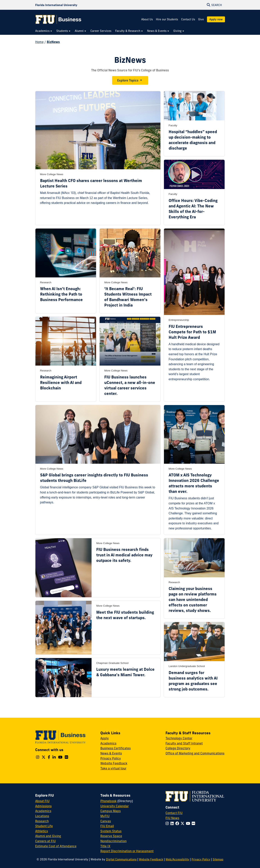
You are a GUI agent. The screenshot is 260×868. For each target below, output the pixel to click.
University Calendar (115, 806)
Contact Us (188, 19)
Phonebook (108, 801)
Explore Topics (128, 80)
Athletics (42, 831)
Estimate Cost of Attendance (56, 846)
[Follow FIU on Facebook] (178, 823)
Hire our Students (167, 19)
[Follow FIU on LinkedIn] (173, 823)
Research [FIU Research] (42, 821)
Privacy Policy (111, 758)
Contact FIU (174, 813)
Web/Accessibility (177, 859)
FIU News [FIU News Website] (172, 818)
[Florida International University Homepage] (56, 5)
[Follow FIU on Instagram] (168, 823)
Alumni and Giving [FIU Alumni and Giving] (48, 836)
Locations (42, 816)
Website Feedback (114, 763)
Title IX (105, 846)
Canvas (106, 821)
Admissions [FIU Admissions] (43, 806)
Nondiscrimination (113, 841)
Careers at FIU (45, 841)
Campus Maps (111, 811)
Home (39, 42)
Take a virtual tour (113, 768)
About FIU (42, 801)
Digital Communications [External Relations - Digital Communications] (121, 859)
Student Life (44, 826)
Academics (108, 743)
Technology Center (179, 738)
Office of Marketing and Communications (195, 753)
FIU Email (107, 826)
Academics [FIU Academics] (43, 811)
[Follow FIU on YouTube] (189, 823)
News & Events (111, 753)
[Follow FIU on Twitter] (183, 823)
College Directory (178, 748)
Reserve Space (111, 836)
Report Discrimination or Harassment (127, 851)
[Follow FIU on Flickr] (194, 823)
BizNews (53, 42)
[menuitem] (44, 31)
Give (201, 19)
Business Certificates (116, 748)
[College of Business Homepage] (58, 19)
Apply (105, 738)
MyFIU (105, 816)
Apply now (216, 19)
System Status (111, 831)
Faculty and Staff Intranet (184, 743)
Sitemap (218, 859)
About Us (147, 19)
